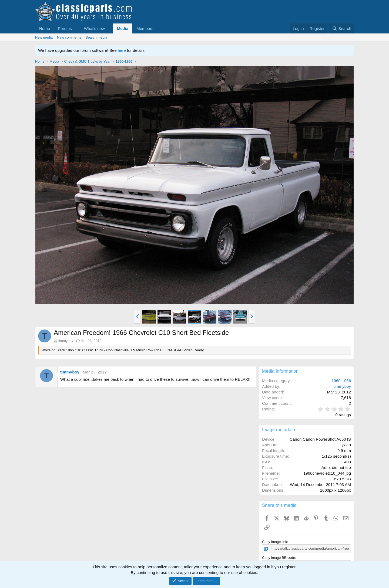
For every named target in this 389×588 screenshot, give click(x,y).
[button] (76, 28)
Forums (65, 28)
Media (123, 28)
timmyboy (66, 341)
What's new (94, 28)
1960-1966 (341, 381)
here (122, 50)
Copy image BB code (279, 557)
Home (45, 28)
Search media (96, 37)
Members (145, 28)
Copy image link (275, 542)
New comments (69, 37)
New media (44, 37)
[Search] (342, 28)
